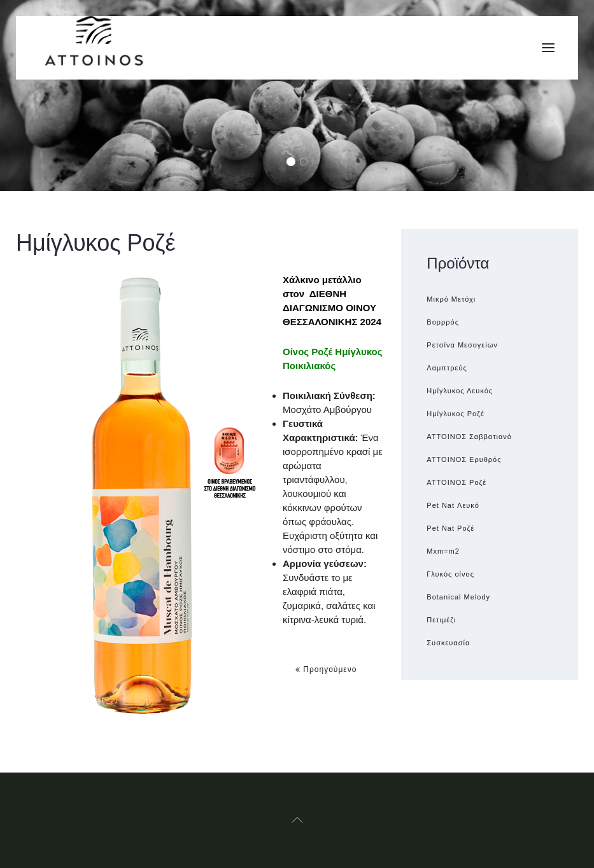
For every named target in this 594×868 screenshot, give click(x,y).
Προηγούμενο (326, 669)
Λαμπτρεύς (447, 368)
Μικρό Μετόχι (451, 299)
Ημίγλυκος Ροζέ (456, 414)
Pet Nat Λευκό (453, 505)
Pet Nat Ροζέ (450, 528)
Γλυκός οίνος (450, 574)
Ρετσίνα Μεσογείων (462, 345)
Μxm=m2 (443, 551)
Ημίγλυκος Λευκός (460, 391)
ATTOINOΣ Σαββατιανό (469, 437)
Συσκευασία (448, 643)
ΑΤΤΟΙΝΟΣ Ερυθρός (464, 459)
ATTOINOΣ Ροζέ (456, 482)
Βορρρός (443, 322)
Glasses (307, 163)
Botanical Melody (458, 597)
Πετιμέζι (441, 620)
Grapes (294, 163)
